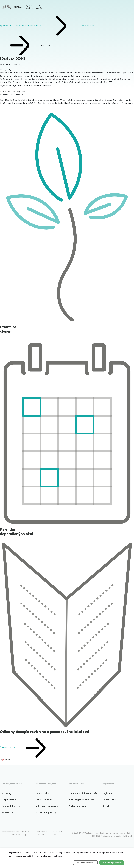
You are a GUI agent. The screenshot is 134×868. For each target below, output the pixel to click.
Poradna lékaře (89, 25)
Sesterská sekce (44, 800)
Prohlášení (7, 831)
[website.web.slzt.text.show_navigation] (129, 7)
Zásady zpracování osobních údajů (21, 833)
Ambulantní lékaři (78, 806)
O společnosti (9, 800)
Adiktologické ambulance (82, 800)
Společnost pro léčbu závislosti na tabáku (20, 25)
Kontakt (106, 806)
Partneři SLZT (9, 812)
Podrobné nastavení (85, 863)
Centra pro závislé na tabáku (84, 793)
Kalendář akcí (42, 793)
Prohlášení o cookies (43, 833)
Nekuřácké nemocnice (47, 806)
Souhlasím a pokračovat (112, 863)
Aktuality (7, 793)
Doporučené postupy (46, 812)
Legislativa (108, 793)
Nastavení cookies (57, 833)
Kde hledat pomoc (11, 806)
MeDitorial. (127, 836)
